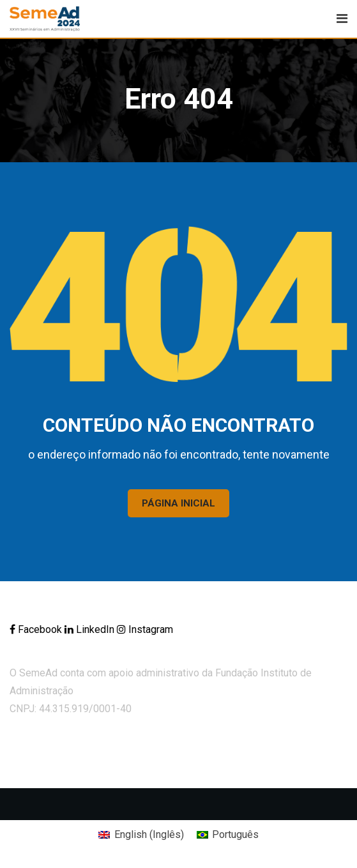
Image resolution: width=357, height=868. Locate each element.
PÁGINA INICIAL (178, 503)
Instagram (145, 629)
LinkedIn (91, 629)
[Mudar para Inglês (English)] (141, 835)
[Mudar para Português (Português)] (228, 835)
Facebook (37, 629)
